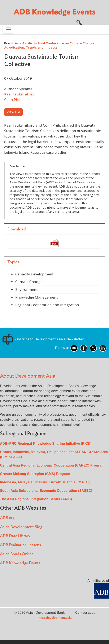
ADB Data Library (15, 536)
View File (13, 112)
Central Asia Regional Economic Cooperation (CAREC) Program (52, 465)
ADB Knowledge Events (20, 563)
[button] (79, 22)
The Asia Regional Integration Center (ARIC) (36, 499)
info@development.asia (55, 618)
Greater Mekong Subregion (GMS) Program (35, 474)
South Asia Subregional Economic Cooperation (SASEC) (46, 491)
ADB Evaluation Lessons (20, 545)
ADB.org (7, 518)
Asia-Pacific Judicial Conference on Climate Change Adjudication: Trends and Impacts (49, 45)
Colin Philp (13, 100)
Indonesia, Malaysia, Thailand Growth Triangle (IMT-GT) (45, 482)
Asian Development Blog (21, 527)
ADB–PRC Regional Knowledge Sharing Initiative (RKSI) (46, 444)
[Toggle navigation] (8, 29)
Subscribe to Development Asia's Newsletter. (43, 339)
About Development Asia (28, 376)
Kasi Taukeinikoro (19, 94)
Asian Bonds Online (17, 554)
